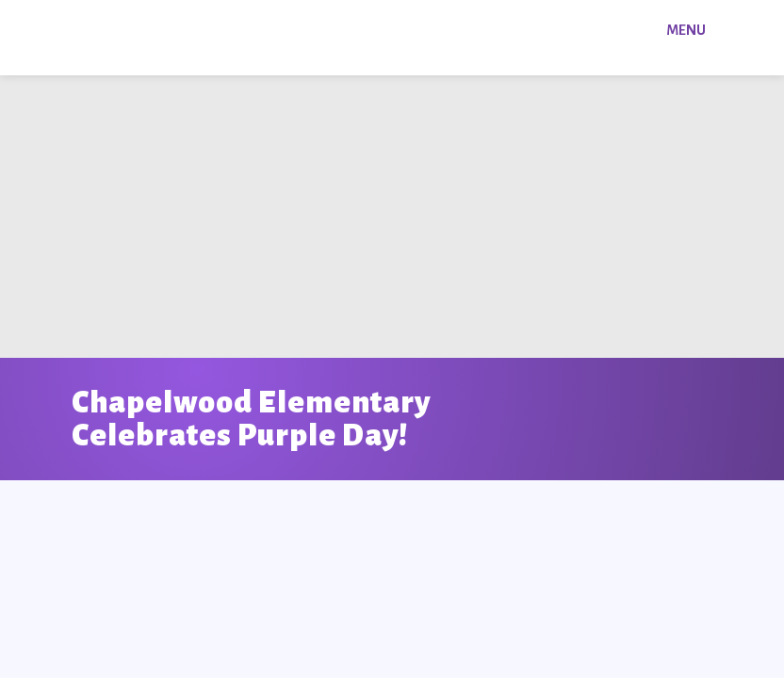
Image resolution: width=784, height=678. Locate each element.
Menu (686, 30)
